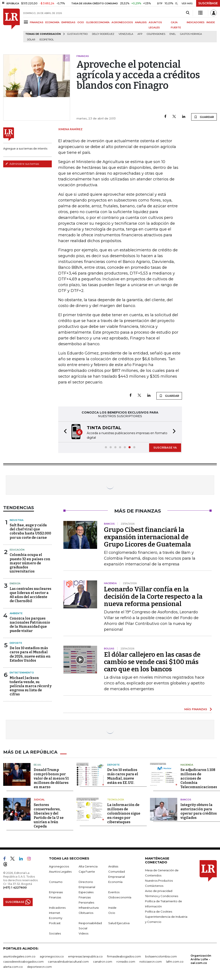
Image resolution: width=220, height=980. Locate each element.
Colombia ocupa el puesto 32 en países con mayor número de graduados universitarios (30, 563)
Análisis (113, 866)
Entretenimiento (22, 673)
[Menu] (27, 22)
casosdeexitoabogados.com (23, 961)
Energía (15, 583)
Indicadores (57, 907)
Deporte (16, 643)
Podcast (55, 923)
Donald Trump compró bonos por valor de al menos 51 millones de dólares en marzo (51, 778)
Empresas (56, 892)
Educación (17, 550)
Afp (140, 34)
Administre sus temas (22, 164)
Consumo (56, 882)
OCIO (81, 22)
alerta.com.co (13, 966)
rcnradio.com (126, 961)
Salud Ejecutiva (119, 923)
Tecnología (116, 800)
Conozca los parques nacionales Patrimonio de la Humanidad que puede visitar (30, 625)
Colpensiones (156, 34)
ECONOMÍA (52, 22)
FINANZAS (37, 22)
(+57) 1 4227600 (15, 887)
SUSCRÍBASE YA (165, 447)
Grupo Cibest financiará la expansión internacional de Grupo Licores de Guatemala (147, 537)
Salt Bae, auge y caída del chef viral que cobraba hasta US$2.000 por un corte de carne (30, 531)
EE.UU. (38, 765)
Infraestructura (89, 907)
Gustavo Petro (77, 34)
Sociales (55, 933)
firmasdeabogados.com (124, 956)
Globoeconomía (120, 897)
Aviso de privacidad (159, 891)
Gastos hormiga (191, 34)
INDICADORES (196, 22)
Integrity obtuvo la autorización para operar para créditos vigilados (199, 811)
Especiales (86, 892)
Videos (83, 933)
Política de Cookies (159, 911)
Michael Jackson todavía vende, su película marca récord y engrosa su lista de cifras (31, 686)
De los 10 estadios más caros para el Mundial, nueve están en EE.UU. (123, 776)
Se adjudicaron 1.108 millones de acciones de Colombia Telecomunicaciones (199, 778)
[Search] (188, 13)
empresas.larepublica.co (85, 956)
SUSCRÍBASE (208, 3)
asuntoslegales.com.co (19, 956)
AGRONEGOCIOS (122, 22)
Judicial (39, 800)
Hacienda (187, 765)
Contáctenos (154, 885)
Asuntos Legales (60, 871)
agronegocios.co (52, 956)
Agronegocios (59, 866)
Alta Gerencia (88, 866)
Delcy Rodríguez (103, 34)
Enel (173, 34)
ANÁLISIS (141, 22)
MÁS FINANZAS (196, 709)
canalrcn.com (103, 961)
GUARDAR (204, 117)
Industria (17, 520)
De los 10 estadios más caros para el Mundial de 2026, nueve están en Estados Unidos (30, 654)
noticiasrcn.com (151, 961)
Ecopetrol (47, 40)
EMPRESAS (68, 22)
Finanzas (55, 897)
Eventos (114, 892)
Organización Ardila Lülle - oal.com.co (201, 959)
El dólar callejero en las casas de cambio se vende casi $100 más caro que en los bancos (152, 662)
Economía (115, 882)
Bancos (186, 800)
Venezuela (126, 34)
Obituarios (86, 913)
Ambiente (16, 613)
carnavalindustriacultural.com (68, 961)
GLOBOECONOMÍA (98, 22)
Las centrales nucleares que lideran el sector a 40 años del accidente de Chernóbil (31, 595)
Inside (112, 907)
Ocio (112, 913)
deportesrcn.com (39, 966)
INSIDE (211, 22)
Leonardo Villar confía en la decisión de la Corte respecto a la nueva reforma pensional (153, 597)
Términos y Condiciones (162, 896)
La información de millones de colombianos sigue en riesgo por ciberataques (124, 813)
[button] (64, 432)
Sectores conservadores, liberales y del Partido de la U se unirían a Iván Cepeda (49, 815)
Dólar (31, 40)
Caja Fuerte (87, 871)
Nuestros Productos (159, 880)
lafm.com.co (175, 961)
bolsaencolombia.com (161, 956)
